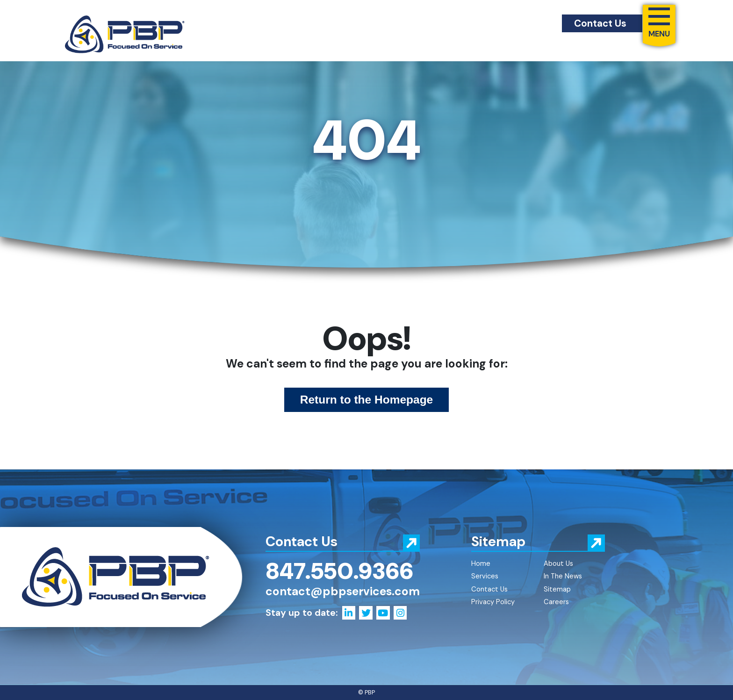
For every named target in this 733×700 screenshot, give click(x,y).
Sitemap (557, 589)
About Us (558, 563)
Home (481, 563)
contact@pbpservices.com (343, 592)
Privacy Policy (493, 602)
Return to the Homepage (367, 400)
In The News (563, 576)
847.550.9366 (339, 571)
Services (485, 576)
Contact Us (600, 23)
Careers (556, 602)
